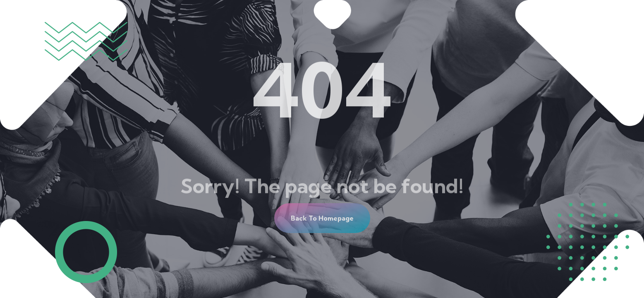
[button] (322, 218)
